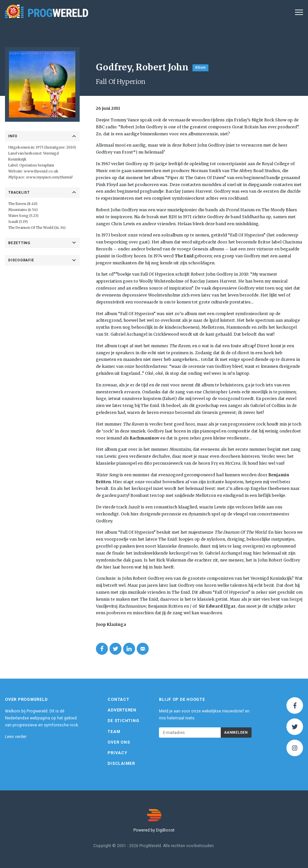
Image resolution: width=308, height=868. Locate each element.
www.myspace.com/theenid (49, 177)
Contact (118, 700)
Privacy (117, 753)
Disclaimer (121, 764)
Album (200, 67)
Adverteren (122, 710)
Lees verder (16, 737)
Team (114, 732)
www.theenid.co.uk (41, 171)
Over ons (119, 742)
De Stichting (123, 721)
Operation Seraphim (37, 165)
